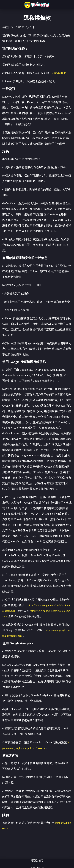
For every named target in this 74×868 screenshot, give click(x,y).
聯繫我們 (37, 860)
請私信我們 (59, 73)
